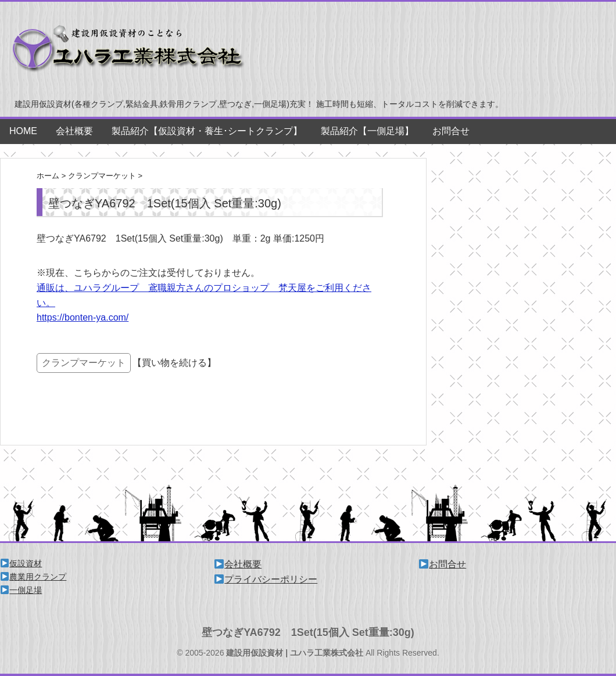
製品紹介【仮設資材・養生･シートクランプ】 (207, 131)
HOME (23, 131)
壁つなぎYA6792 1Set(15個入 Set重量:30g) (308, 632)
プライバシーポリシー (266, 579)
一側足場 (21, 590)
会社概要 (74, 131)
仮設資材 (21, 563)
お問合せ (451, 131)
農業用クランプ (33, 577)
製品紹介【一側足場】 (367, 131)
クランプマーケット (84, 363)
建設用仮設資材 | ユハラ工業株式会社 (295, 653)
